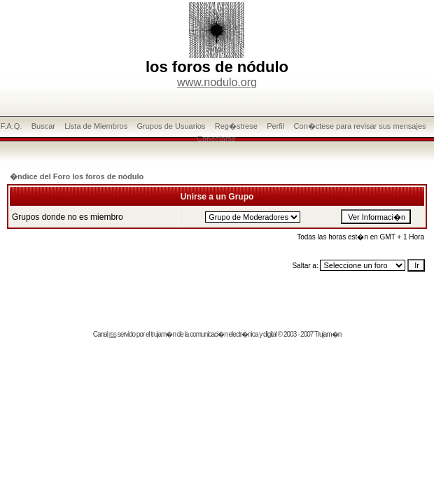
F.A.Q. (12, 126)
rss (113, 334)
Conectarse (216, 139)
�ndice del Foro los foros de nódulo (77, 176)
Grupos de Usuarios (171, 126)
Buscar (43, 126)
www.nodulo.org (217, 82)
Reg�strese (236, 126)
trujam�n (163, 334)
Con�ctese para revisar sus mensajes (360, 126)
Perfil (275, 126)
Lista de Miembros (96, 126)
